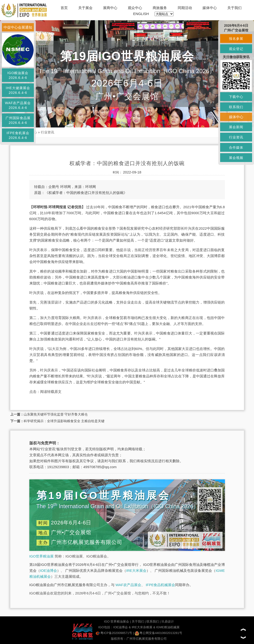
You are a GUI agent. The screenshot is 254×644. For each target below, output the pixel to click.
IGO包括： (106, 627)
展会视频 (236, 158)
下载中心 (236, 97)
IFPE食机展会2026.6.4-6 (18, 135)
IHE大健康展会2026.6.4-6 (18, 90)
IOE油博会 (49, 570)
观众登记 (236, 49)
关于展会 (85, 8)
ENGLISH (141, 14)
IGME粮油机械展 (168, 627)
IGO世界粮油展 (42, 556)
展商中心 (110, 8)
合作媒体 (236, 147)
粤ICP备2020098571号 (114, 633)
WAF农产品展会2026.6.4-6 (18, 105)
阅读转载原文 (51, 392)
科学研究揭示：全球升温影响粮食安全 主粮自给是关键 (64, 421)
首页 (64, 8)
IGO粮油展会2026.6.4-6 (18, 75)
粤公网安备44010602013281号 (158, 633)
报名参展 (236, 39)
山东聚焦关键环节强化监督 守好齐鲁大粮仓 (56, 414)
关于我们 (234, 8)
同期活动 (185, 8)
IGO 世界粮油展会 (117, 621)
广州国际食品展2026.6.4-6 (18, 120)
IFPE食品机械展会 (160, 585)
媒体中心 (210, 8)
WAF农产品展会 (128, 585)
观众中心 (135, 8)
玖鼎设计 (168, 621)
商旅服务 (160, 8)
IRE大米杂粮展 (142, 627)
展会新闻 (236, 127)
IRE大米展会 (136, 570)
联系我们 (153, 621)
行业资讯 (47, 132)
